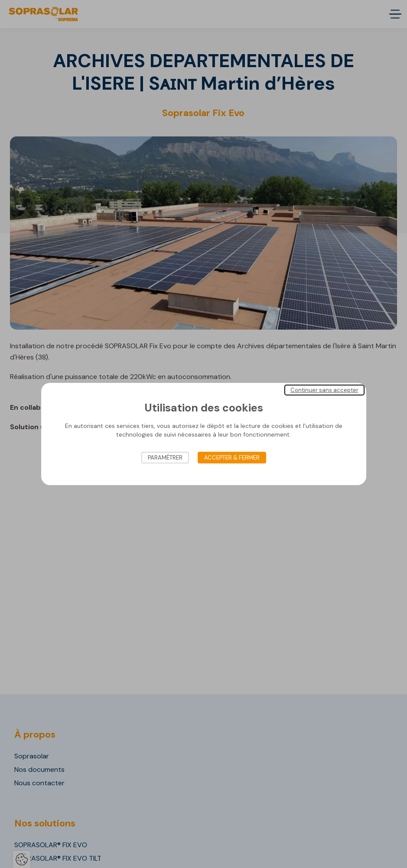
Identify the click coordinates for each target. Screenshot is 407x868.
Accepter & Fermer (232, 458)
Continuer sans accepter (324, 390)
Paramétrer (165, 458)
